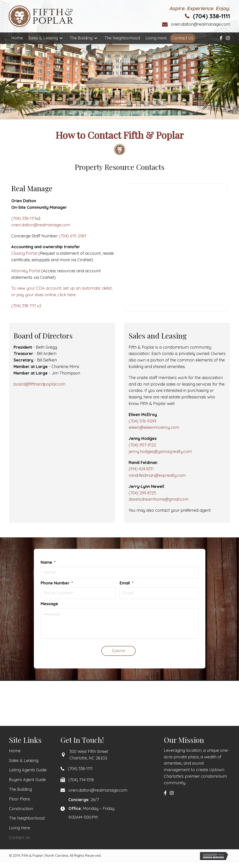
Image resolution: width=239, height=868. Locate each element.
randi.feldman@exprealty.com (157, 475)
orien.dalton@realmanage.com (201, 24)
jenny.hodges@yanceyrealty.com (160, 451)
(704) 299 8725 (142, 493)
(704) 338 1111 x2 (26, 306)
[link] (17, 38)
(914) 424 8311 (141, 469)
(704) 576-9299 (143, 421)
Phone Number (57, 583)
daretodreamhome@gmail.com (159, 499)
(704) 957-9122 (142, 445)
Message (49, 604)
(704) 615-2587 (73, 236)
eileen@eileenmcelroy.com (154, 427)
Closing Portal (24, 253)
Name (48, 562)
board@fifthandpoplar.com (39, 384)
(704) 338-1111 (211, 16)
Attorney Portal (26, 271)
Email (126, 583)
